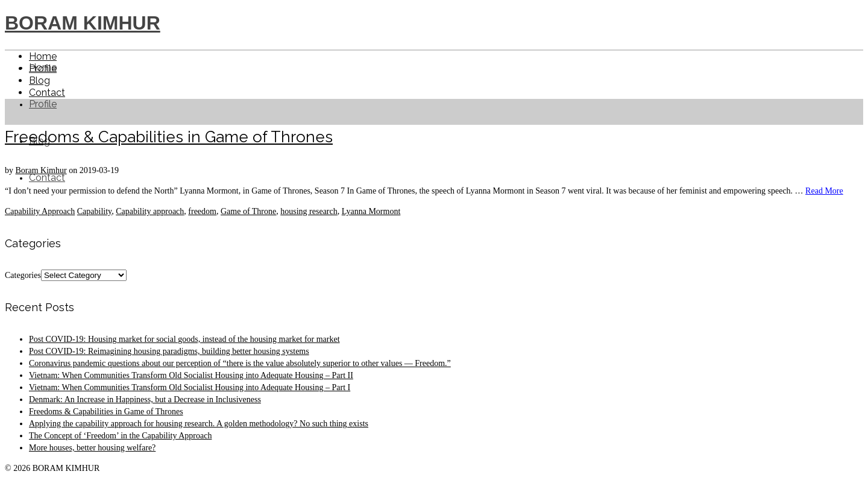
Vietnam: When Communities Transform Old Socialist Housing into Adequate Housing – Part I (190, 387)
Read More (824, 191)
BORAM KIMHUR (83, 23)
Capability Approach (40, 211)
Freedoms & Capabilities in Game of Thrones (106, 412)
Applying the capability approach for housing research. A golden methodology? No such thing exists (199, 424)
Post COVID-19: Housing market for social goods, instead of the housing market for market (184, 339)
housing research (309, 211)
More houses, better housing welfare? (92, 448)
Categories (23, 275)
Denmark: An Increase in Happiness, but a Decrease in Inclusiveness (145, 399)
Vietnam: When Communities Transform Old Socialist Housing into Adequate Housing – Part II (191, 375)
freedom (202, 211)
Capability (94, 211)
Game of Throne (248, 211)
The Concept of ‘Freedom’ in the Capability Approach (120, 436)
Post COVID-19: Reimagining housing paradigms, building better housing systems (169, 351)
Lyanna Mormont (371, 211)
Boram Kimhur (41, 170)
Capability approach (150, 211)
